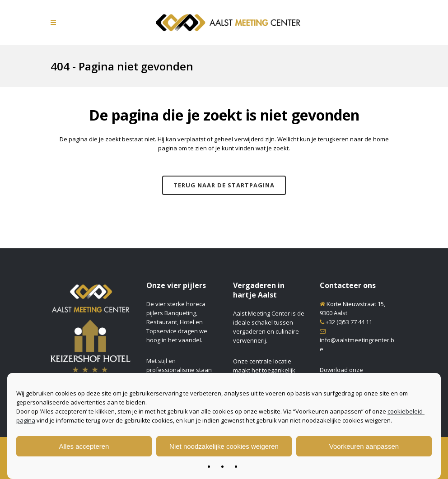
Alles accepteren (84, 446)
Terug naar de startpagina (224, 185)
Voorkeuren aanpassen (364, 446)
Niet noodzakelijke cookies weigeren (224, 446)
